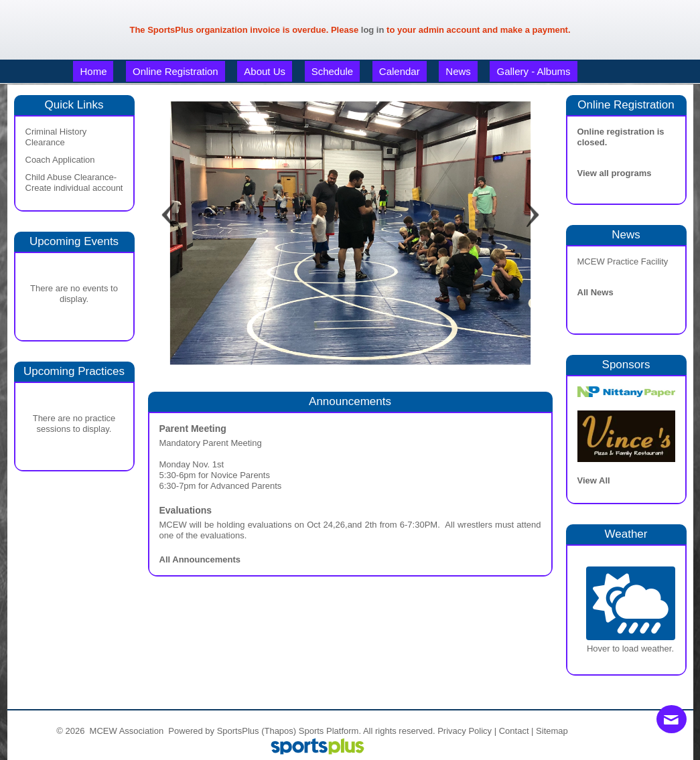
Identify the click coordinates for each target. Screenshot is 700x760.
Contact (514, 731)
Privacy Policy (465, 731)
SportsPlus (238, 731)
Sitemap (552, 731)
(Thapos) (279, 731)
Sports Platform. (330, 731)
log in (373, 30)
